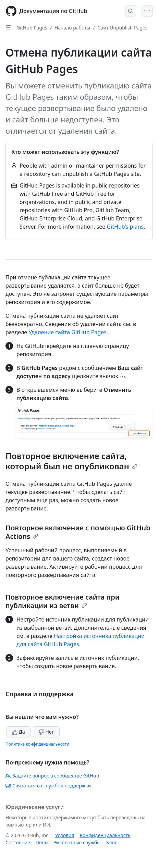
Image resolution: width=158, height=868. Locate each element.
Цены (42, 842)
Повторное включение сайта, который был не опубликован (71, 461)
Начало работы (72, 28)
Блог (112, 842)
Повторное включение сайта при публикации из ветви (63, 601)
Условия (65, 835)
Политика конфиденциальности (37, 744)
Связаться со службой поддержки (48, 786)
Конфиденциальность (105, 835)
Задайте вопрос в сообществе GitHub (52, 776)
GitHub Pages (32, 28)
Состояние (18, 842)
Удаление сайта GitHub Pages (68, 332)
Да (19, 732)
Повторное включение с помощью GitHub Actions (78, 532)
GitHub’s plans (125, 227)
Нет (46, 732)
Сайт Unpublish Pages (122, 28)
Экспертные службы (77, 842)
